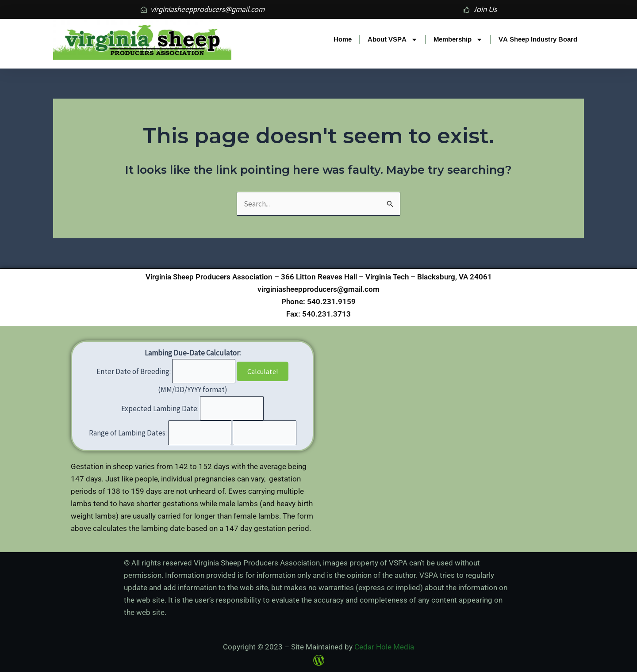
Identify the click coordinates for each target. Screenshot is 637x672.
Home (343, 39)
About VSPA (393, 40)
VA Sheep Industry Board (538, 39)
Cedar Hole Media (384, 647)
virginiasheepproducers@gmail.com (318, 289)
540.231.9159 (331, 302)
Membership (458, 40)
